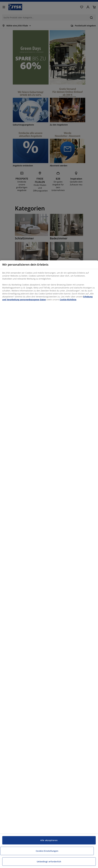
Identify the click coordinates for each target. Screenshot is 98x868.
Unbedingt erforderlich (49, 862)
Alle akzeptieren (49, 840)
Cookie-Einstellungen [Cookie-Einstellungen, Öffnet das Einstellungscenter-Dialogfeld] (47, 851)
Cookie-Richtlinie (68, 300)
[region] (49, 564)
